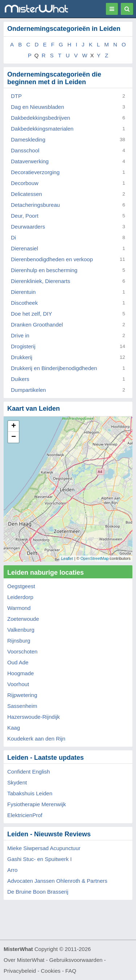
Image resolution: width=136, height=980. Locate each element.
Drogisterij (23, 346)
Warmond (19, 608)
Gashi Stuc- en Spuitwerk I (40, 859)
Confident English (29, 772)
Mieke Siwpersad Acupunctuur (44, 848)
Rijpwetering (22, 695)
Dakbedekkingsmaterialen (42, 129)
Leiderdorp (20, 597)
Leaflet (67, 558)
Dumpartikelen (28, 390)
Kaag (14, 728)
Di (13, 237)
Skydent (17, 782)
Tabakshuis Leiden (30, 793)
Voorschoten (22, 651)
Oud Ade (18, 662)
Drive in (20, 335)
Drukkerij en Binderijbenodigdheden (54, 368)
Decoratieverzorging (35, 172)
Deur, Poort (25, 216)
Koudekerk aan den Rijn (36, 739)
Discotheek (24, 303)
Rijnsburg (19, 641)
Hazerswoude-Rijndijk (34, 717)
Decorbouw (25, 183)
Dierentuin (23, 292)
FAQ (71, 971)
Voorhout (18, 684)
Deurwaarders (28, 227)
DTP (16, 96)
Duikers (20, 379)
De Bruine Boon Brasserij (38, 892)
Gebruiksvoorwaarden (76, 960)
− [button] (14, 437)
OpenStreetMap (95, 558)
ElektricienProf (25, 815)
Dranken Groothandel (37, 325)
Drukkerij (22, 357)
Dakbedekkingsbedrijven (40, 118)
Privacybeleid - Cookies (32, 971)
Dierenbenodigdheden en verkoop (52, 259)
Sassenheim (22, 706)
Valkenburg (21, 630)
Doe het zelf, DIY (31, 314)
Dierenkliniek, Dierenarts (40, 281)
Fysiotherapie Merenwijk (37, 804)
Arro (12, 870)
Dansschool (25, 150)
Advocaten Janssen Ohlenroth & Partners (57, 881)
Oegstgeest (21, 586)
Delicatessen (26, 194)
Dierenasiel (24, 248)
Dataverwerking (30, 161)
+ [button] (14, 426)
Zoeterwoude (23, 619)
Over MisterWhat (24, 960)
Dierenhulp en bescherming (44, 270)
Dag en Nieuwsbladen (38, 107)
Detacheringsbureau (35, 205)
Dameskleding (28, 140)
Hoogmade (20, 673)
